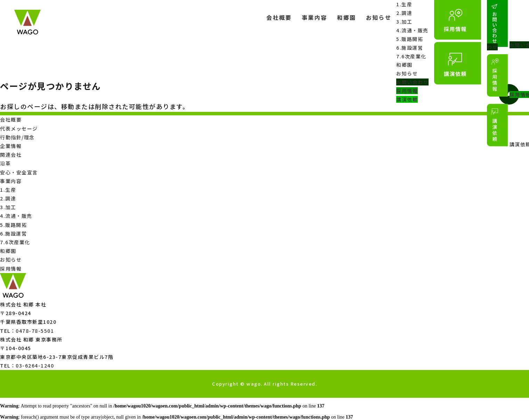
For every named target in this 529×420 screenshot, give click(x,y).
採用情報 (407, 92)
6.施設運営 (409, 48)
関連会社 (11, 155)
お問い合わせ (412, 83)
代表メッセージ (19, 129)
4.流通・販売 (412, 30)
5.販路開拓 (409, 39)
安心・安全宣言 (19, 172)
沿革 (5, 163)
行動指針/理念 (17, 137)
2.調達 (404, 13)
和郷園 (346, 17)
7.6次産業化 (411, 57)
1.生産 (404, 4)
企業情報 (11, 146)
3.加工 (404, 22)
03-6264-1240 (35, 365)
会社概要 (278, 17)
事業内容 (314, 17)
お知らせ (378, 17)
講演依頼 (407, 100)
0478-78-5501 (35, 331)
